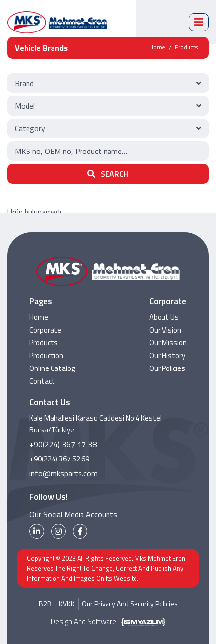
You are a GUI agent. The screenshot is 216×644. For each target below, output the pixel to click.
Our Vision (165, 330)
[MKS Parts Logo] (57, 22)
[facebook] (80, 531)
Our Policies (167, 368)
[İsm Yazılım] (141, 622)
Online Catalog (52, 368)
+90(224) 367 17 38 (63, 444)
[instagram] (58, 531)
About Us (164, 317)
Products (186, 47)
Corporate (45, 330)
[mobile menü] (199, 22)
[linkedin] (37, 531)
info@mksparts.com (64, 473)
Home (157, 47)
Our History (167, 355)
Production (46, 355)
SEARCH (108, 174)
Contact (42, 381)
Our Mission (168, 343)
